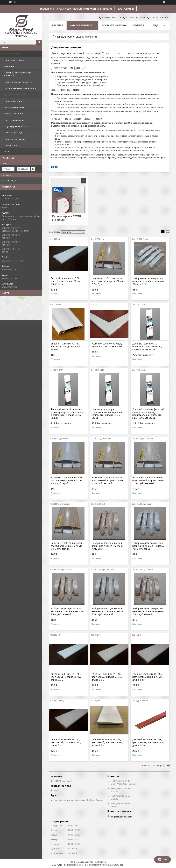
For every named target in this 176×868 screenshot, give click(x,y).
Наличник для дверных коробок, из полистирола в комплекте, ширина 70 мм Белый (107, 414)
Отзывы (6, 152)
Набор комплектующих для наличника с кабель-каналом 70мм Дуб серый (148, 546)
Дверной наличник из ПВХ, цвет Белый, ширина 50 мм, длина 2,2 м (66, 677)
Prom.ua (102, 862)
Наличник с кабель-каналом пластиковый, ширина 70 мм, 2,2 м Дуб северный (148, 480)
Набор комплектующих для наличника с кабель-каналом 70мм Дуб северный (108, 611)
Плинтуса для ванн (14, 120)
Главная (58, 25)
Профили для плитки (15, 139)
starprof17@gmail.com (13, 261)
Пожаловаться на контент (82, 865)
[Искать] (39, 42)
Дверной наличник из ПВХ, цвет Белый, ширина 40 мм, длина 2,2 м (66, 281)
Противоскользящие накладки (20, 88)
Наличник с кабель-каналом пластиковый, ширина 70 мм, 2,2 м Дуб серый (67, 480)
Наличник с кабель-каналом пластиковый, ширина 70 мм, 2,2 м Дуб (107, 281)
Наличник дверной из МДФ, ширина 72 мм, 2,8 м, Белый (107, 345)
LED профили (11, 145)
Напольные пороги (14, 101)
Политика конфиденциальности (110, 865)
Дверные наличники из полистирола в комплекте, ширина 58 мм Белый (147, 347)
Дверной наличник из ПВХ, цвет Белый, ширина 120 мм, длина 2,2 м (107, 742)
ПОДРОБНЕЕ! (125, 9)
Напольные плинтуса (15, 60)
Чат (162, 860)
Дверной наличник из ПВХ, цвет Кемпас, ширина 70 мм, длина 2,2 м (148, 742)
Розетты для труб (13, 133)
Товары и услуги (65, 37)
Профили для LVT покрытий (18, 82)
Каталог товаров (11, 54)
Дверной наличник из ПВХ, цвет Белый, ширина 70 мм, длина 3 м (66, 742)
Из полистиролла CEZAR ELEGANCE (67, 218)
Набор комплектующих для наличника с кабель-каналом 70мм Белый (148, 281)
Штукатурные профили (16, 126)
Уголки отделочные (14, 107)
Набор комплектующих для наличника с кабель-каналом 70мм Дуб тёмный (148, 611)
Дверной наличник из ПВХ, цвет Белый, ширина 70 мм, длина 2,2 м (148, 677)
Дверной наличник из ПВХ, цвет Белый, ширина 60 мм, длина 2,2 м (107, 677)
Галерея (139, 25)
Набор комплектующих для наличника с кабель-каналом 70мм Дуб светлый (67, 611)
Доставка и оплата (114, 25)
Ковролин (9, 66)
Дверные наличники (15, 95)
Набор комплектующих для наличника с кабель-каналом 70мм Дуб (108, 546)
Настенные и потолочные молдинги (18, 74)
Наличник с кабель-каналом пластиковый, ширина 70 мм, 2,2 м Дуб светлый (107, 480)
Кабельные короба (14, 114)
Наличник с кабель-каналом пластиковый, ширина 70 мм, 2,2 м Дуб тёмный (67, 546)
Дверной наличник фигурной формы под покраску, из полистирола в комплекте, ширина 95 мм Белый (148, 414)
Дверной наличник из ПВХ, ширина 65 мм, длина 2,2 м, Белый (66, 347)
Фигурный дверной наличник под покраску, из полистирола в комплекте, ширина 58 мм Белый (67, 414)
